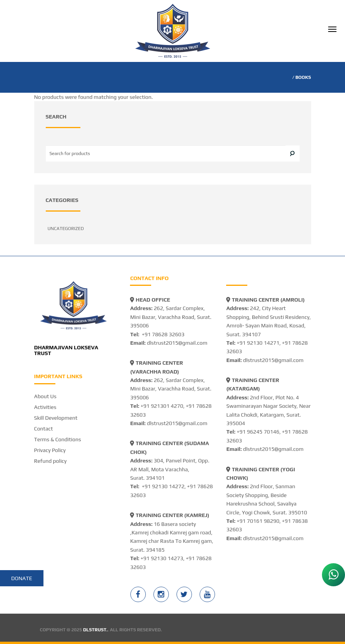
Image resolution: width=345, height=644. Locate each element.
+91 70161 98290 (258, 521)
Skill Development (56, 418)
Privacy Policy (50, 450)
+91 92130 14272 (163, 486)
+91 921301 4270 (162, 406)
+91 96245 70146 (258, 432)
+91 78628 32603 (163, 334)
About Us (45, 396)
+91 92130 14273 (162, 558)
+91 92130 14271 (258, 343)
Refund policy (51, 461)
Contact (44, 429)
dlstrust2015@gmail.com (177, 343)
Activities (45, 407)
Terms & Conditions (58, 439)
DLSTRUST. (95, 630)
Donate (22, 578)
